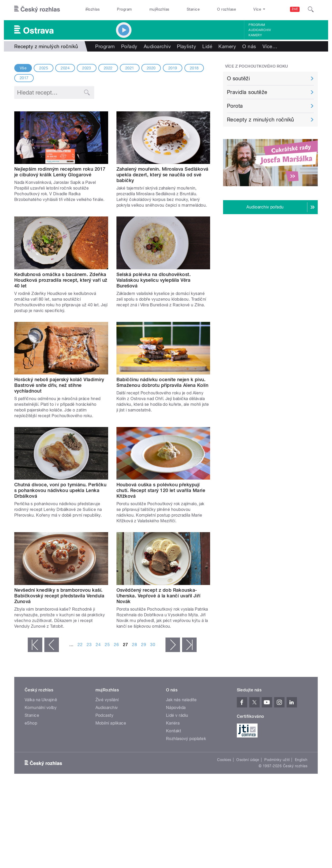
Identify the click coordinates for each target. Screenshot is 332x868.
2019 (173, 68)
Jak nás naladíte (181, 700)
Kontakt (174, 731)
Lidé (207, 46)
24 (98, 645)
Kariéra (173, 723)
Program (124, 9)
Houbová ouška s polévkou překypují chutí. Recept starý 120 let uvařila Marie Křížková (161, 490)
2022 (108, 68)
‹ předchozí (52, 645)
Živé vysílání (107, 700)
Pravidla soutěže (247, 92)
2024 (65, 68)
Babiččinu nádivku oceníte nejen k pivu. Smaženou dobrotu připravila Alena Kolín (162, 382)
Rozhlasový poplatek (186, 739)
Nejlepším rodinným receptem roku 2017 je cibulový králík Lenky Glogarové (60, 172)
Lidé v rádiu (177, 715)
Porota (235, 106)
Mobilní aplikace (111, 723)
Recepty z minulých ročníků (260, 120)
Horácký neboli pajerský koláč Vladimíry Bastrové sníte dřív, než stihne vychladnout (59, 385)
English (301, 760)
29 (144, 645)
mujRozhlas (159, 9)
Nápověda (176, 708)
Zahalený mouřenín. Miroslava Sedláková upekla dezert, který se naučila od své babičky (162, 175)
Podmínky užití (277, 760)
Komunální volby (41, 708)
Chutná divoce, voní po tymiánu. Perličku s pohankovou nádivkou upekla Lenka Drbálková (60, 490)
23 (89, 645)
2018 (194, 68)
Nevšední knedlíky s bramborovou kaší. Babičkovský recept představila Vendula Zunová (59, 596)
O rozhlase (227, 9)
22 (80, 645)
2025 (44, 68)
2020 (151, 68)
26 (116, 645)
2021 (130, 68)
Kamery (255, 35)
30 (153, 645)
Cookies (224, 760)
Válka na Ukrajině (41, 700)
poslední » (189, 645)
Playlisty (186, 46)
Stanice (193, 9)
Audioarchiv (260, 30)
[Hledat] (311, 9)
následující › (173, 645)
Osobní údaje (248, 760)
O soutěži (238, 78)
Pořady (129, 46)
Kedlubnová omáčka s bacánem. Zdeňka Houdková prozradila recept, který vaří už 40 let (61, 280)
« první (35, 645)
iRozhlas (93, 9)
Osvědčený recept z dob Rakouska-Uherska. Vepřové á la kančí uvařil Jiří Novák (158, 596)
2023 (87, 68)
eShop (31, 723)
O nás (249, 46)
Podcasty (105, 715)
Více (270, 46)
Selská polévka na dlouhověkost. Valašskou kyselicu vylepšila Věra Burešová (154, 280)
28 (134, 645)
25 (107, 645)
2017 (24, 78)
